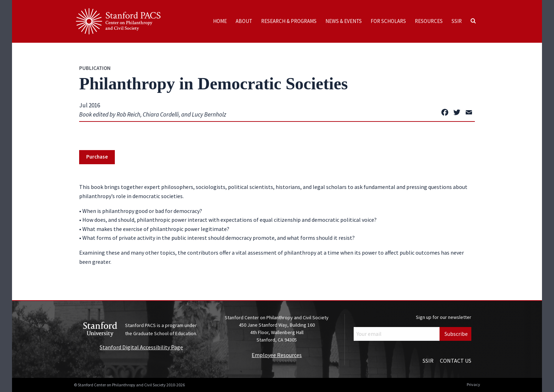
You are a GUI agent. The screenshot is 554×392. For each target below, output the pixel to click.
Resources (429, 21)
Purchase (97, 157)
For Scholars (388, 21)
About (244, 21)
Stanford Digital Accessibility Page (141, 347)
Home (220, 21)
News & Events (344, 21)
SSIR (457, 21)
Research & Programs (289, 21)
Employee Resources (277, 355)
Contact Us (456, 361)
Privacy (473, 384)
